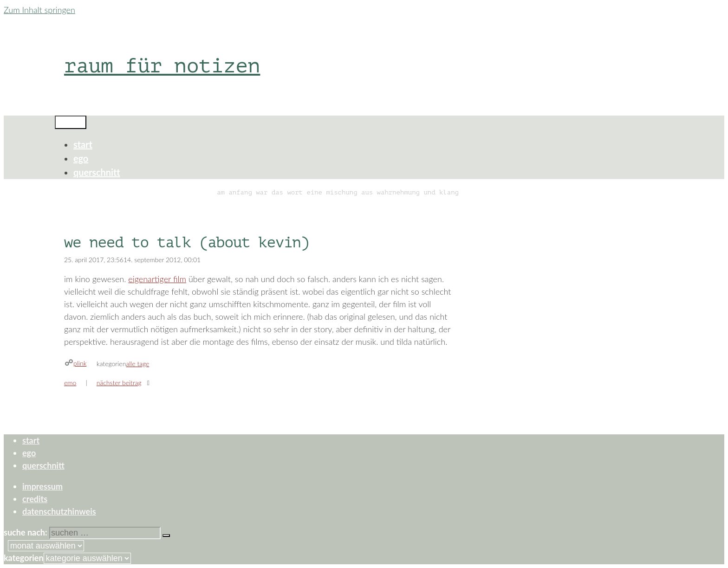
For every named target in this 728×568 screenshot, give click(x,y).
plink (80, 363)
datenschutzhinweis (59, 511)
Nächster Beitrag (119, 383)
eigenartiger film (157, 279)
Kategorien (24, 558)
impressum (42, 486)
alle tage (137, 364)
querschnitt (97, 172)
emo (70, 383)
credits (35, 499)
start (83, 144)
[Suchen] (166, 536)
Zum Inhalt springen (39, 10)
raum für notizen (162, 66)
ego (81, 158)
